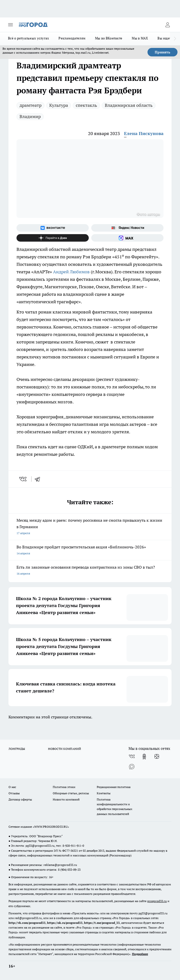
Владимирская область (129, 105)
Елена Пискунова (144, 133)
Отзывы (14, 793)
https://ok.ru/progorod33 (65, 923)
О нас (12, 787)
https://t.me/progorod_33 (102, 923)
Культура (59, 105)
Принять (162, 52)
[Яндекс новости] (127, 228)
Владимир (30, 116)
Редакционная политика (114, 787)
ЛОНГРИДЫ (17, 749)
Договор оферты (20, 799)
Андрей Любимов (71, 272)
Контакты (104, 793)
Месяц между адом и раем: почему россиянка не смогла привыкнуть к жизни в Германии (90, 527)
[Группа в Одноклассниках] (144, 757)
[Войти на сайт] (167, 25)
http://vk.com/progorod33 (27, 923)
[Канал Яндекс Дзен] (53, 238)
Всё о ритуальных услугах (28, 38)
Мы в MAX (140, 38)
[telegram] (39, 479)
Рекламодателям (72, 38)
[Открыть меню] (10, 25)
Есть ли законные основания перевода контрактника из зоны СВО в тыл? (90, 571)
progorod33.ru (157, 901)
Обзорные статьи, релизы (71, 793)
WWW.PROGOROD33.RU (51, 827)
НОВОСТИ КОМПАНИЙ (64, 749)
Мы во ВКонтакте (109, 38)
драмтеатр (30, 105)
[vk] (23, 479)
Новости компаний (66, 799)
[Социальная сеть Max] (127, 238)
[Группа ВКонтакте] (53, 228)
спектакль (86, 105)
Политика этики (64, 787)
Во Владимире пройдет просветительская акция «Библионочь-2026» (90, 551)
